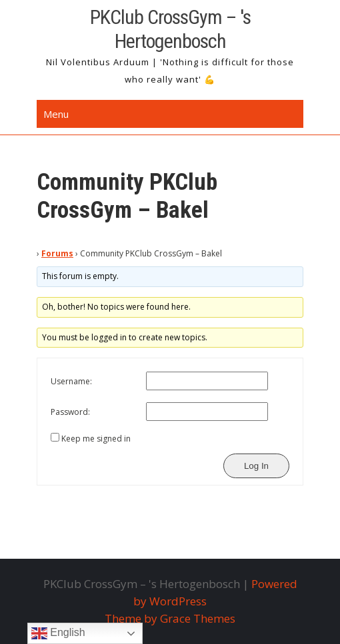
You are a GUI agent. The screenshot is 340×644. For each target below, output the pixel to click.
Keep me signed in (96, 439)
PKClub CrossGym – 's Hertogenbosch (170, 29)
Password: (70, 412)
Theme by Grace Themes (170, 618)
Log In (256, 466)
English (58, 633)
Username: (71, 381)
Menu (56, 114)
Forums (57, 253)
